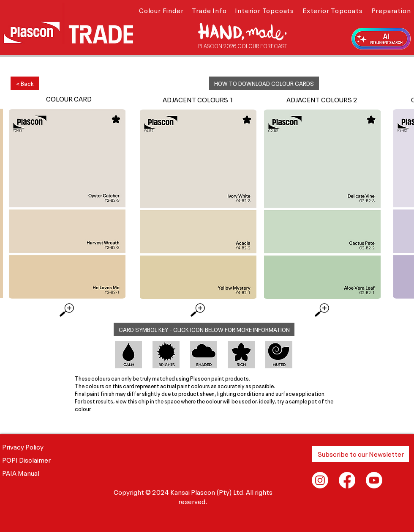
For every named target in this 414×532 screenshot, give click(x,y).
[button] (161, 10)
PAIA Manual (21, 472)
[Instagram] (320, 480)
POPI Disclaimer (26, 459)
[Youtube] (374, 480)
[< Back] (25, 83)
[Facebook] (347, 480)
